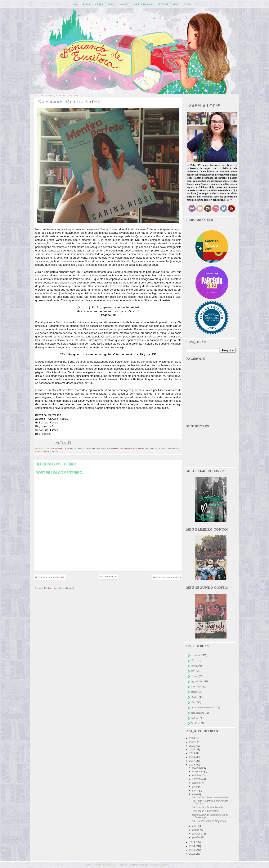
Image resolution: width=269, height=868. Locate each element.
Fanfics (99, 4)
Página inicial (109, 576)
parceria (149, 448)
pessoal (195, 676)
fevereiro (197, 834)
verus (39, 452)
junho (196, 790)
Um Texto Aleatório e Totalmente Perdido (210, 802)
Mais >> (228, 200)
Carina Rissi (107, 229)
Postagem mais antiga (167, 577)
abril (195, 826)
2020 (192, 750)
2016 (192, 765)
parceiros (138, 448)
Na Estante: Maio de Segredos (209, 821)
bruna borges (110, 865)
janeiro (196, 837)
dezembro (198, 768)
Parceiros (123, 4)
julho (195, 787)
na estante (126, 448)
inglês (194, 718)
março (196, 830)
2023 (192, 738)
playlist (195, 697)
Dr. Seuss (196, 723)
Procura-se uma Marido (113, 243)
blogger (167, 865)
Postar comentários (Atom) (59, 588)
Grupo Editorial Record (87, 448)
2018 (192, 757)
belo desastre (198, 713)
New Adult (196, 687)
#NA (193, 671)
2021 (192, 746)
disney (194, 692)
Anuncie (86, 4)
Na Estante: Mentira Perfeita (207, 807)
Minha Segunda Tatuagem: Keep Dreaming (210, 816)
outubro (197, 775)
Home (74, 4)
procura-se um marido (168, 448)
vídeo (194, 702)
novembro (198, 772)
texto (193, 666)
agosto (196, 783)
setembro (198, 779)
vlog (193, 660)
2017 (192, 761)
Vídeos (176, 4)
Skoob (111, 4)
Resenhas (163, 4)
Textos (187, 4)
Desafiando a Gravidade (205, 811)
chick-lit (68, 448)
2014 (192, 846)
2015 (192, 842)
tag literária (197, 681)
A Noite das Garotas (143, 4)
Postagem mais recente (50, 577)
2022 (192, 742)
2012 (192, 854)
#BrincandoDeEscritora (203, 708)
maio (195, 794)
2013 (192, 850)
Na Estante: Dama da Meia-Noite (210, 797)
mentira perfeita (110, 448)
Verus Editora (50, 452)
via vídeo (97, 236)
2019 (192, 753)
